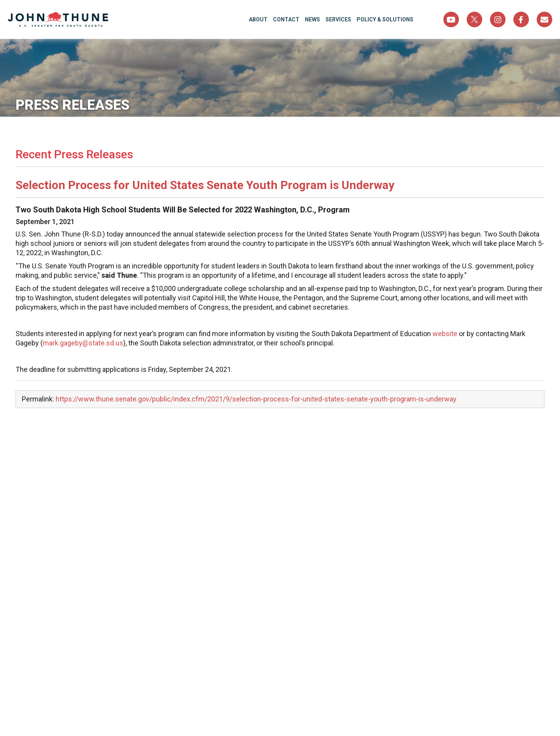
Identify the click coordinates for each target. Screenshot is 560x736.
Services (338, 19)
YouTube (451, 19)
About (258, 19)
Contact (286, 19)
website (445, 334)
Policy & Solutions (385, 19)
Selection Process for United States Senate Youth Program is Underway (205, 185)
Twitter (474, 19)
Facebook (521, 19)
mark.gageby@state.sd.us (83, 343)
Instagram (498, 19)
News (312, 19)
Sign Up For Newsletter (544, 19)
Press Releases (73, 105)
